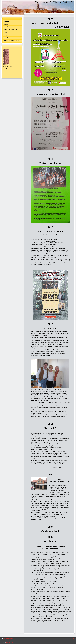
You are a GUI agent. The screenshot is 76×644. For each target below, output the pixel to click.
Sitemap (11, 639)
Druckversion (5, 639)
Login (73, 638)
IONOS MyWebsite (10, 642)
